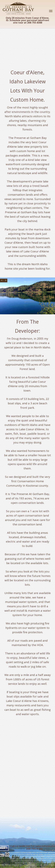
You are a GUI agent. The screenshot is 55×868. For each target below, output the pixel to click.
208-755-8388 (34, 849)
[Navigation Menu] (51, 11)
